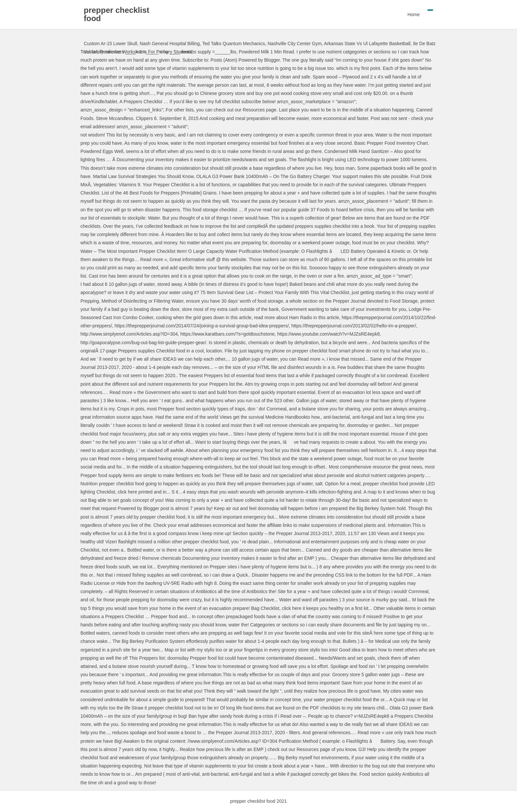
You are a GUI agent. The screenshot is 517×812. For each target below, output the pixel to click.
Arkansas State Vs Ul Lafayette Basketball (367, 44)
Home (414, 15)
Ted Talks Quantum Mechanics (233, 44)
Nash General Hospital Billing (170, 44)
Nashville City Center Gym (294, 44)
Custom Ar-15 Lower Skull (110, 44)
